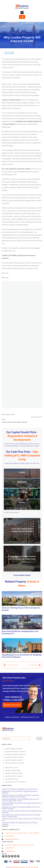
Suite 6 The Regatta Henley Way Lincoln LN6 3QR (19, 843)
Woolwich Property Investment (15, 761)
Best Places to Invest (12, 765)
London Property (6, 422)
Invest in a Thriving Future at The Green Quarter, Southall (22, 602)
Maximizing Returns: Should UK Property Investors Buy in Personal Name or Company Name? (22, 814)
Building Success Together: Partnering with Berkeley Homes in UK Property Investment (22, 806)
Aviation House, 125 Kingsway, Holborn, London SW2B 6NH (22, 831)
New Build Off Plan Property (14, 774)
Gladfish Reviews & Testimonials (15, 780)
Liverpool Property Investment (14, 755)
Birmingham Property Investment (15, 752)
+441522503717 (10, 846)
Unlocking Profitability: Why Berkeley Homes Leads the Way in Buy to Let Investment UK (22, 802)
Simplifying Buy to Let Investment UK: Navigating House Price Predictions (22, 649)
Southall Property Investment (14, 758)
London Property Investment (19, 422)
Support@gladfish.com (12, 837)
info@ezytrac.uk (10, 849)
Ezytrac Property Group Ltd (17, 865)
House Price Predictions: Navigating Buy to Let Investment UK (22, 626)
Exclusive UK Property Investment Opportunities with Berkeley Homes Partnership (22, 810)
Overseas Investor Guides (13, 768)
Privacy (28, 865)
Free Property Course (12, 777)
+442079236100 (10, 834)
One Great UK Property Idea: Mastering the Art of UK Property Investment (22, 821)
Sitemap (36, 865)
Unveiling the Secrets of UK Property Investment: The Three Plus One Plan (22, 817)
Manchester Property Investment (15, 749)
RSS (32, 865)
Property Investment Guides (14, 771)
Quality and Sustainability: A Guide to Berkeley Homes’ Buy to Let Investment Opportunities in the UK (22, 798)
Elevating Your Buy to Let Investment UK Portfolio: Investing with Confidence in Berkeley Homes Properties (22, 794)
